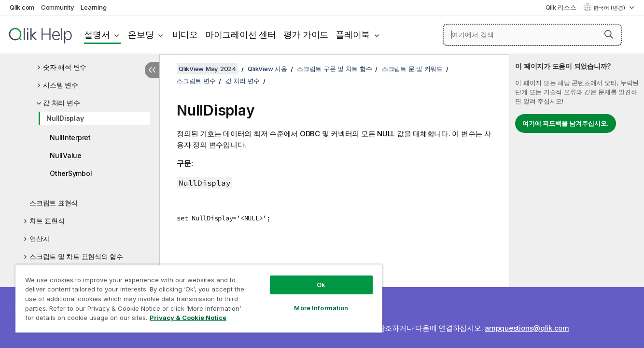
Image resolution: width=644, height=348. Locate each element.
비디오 (185, 35)
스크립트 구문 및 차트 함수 (334, 69)
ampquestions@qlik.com (527, 328)
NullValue (66, 155)
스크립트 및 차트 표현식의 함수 (76, 256)
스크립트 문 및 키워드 (412, 69)
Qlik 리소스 (561, 7)
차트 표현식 (47, 221)
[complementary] (577, 201)
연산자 (39, 239)
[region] (199, 298)
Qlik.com (22, 7)
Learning (93, 7)
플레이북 (353, 35)
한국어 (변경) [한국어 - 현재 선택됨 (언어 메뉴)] (610, 8)
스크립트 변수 (196, 81)
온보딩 (141, 35)
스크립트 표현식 (54, 203)
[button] (609, 34)
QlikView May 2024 (207, 69)
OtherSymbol (71, 173)
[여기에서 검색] (532, 35)
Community (58, 7)
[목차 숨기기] (152, 70)
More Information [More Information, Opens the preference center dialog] (321, 308)
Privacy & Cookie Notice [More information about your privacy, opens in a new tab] (188, 318)
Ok (321, 285)
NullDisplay (65, 118)
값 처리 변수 (61, 103)
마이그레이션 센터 (241, 35)
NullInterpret (70, 138)
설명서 (97, 35)
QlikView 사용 (267, 69)
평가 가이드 (306, 35)
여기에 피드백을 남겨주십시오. (566, 123)
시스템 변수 (61, 85)
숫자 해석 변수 (65, 67)
